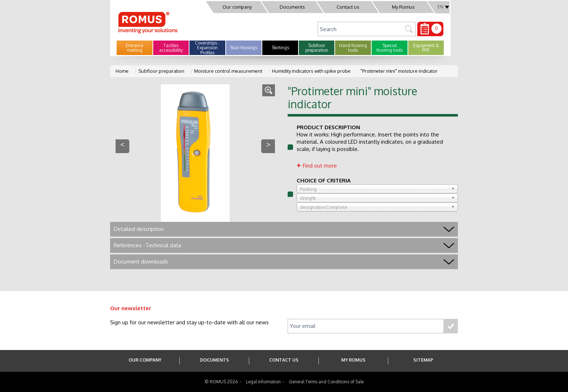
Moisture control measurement (228, 71)
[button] (135, 48)
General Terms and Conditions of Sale (326, 382)
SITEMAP (423, 360)
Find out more (320, 166)
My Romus (403, 7)
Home (122, 71)
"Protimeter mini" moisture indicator (399, 71)
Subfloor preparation (161, 71)
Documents (292, 7)
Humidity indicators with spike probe (311, 71)
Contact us (348, 7)
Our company (237, 7)
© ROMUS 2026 (221, 382)
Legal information (263, 382)
